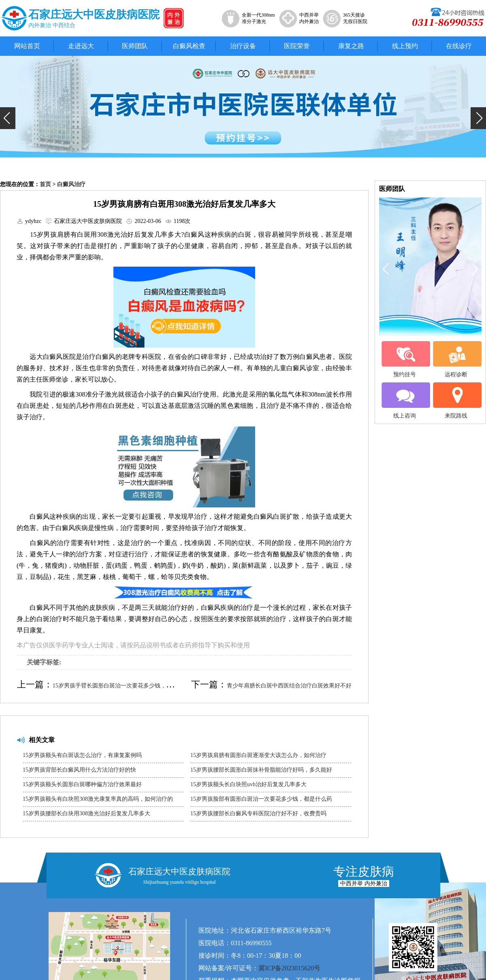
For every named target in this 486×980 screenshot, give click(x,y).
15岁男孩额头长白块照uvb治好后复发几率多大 (248, 784)
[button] (8, 118)
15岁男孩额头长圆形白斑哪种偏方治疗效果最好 (82, 784)
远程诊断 (456, 359)
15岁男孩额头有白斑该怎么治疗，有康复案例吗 (82, 755)
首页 (45, 184)
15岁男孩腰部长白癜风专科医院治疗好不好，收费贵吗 (258, 813)
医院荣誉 (297, 46)
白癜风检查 (189, 46)
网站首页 (27, 46)
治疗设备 (243, 46)
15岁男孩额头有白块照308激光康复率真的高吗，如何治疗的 (98, 799)
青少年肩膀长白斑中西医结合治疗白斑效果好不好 (289, 686)
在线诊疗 (459, 46)
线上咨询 (405, 401)
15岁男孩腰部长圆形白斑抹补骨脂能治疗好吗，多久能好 (261, 770)
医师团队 (135, 46)
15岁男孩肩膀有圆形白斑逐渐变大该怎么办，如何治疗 (258, 755)
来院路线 (456, 401)
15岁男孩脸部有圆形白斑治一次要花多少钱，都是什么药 (261, 799)
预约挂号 (405, 359)
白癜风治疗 (71, 184)
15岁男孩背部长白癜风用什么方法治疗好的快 (79, 770)
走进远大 (81, 46)
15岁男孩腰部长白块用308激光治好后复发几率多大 (86, 813)
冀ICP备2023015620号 (289, 968)
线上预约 (405, 46)
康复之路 (351, 46)
